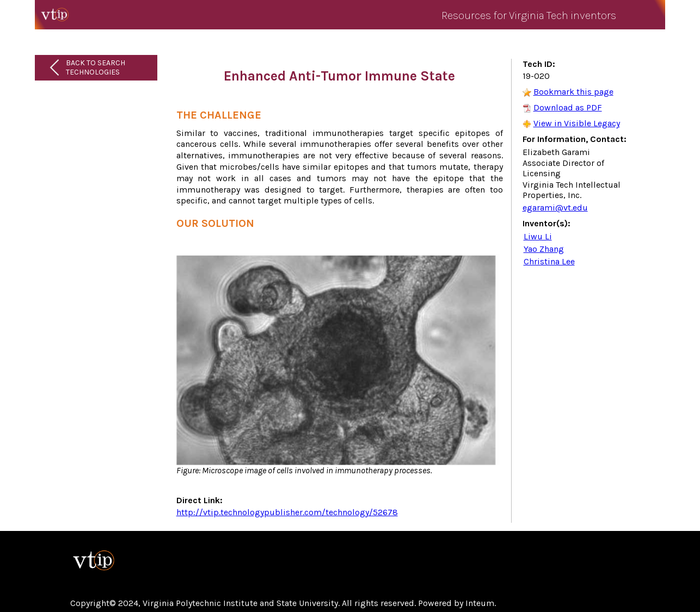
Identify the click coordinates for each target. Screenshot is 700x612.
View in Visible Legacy (577, 123)
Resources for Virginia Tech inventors (529, 16)
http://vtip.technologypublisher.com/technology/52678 (287, 512)
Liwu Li (538, 236)
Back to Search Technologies (96, 67)
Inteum (480, 603)
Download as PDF (568, 107)
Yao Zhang (544, 249)
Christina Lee (549, 261)
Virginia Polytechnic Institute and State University (240, 603)
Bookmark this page (573, 92)
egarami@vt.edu (555, 208)
